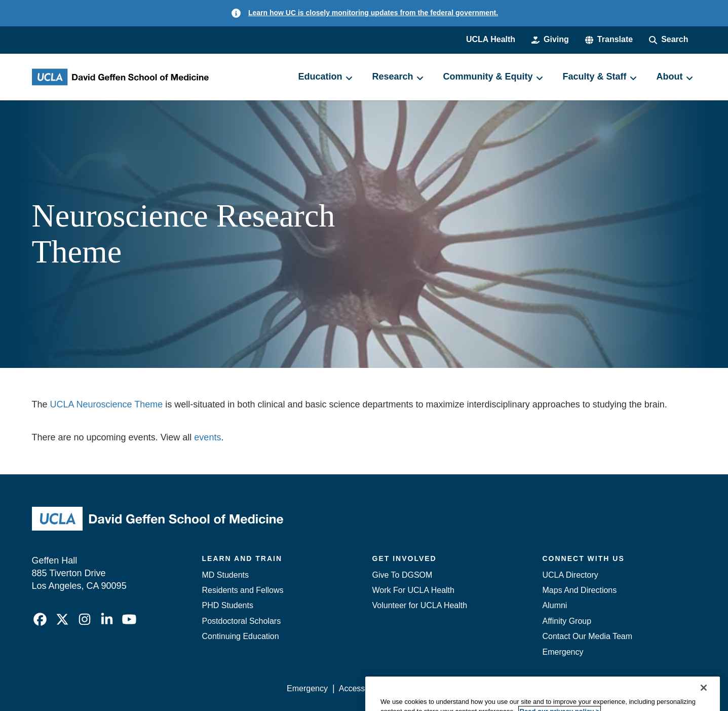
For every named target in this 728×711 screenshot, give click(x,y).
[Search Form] (668, 40)
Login (601, 688)
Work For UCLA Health (413, 590)
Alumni (555, 605)
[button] (609, 40)
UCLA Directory (570, 575)
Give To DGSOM (403, 575)
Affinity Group (567, 621)
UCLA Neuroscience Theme (107, 404)
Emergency (563, 652)
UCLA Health (491, 39)
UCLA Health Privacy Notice (529, 688)
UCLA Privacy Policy (431, 688)
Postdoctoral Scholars (242, 621)
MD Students (225, 575)
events (207, 437)
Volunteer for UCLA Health (420, 605)
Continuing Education (241, 636)
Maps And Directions (580, 590)
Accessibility (361, 688)
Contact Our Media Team (588, 636)
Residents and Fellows (243, 590)
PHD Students (228, 605)
